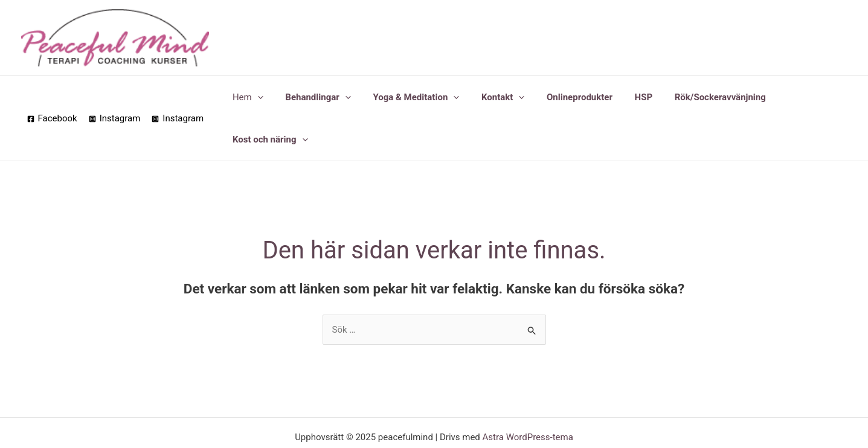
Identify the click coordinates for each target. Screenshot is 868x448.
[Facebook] (52, 98)
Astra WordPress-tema (528, 395)
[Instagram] (115, 98)
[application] (260, 97)
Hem (250, 97)
